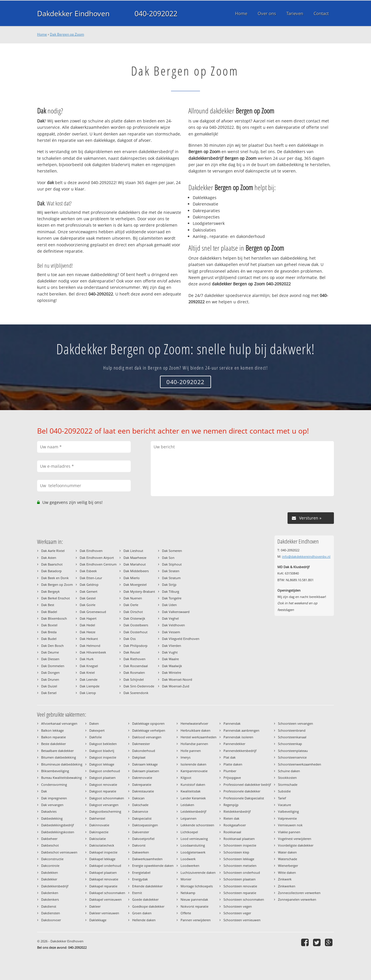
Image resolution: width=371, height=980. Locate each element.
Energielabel (141, 872)
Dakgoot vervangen (104, 805)
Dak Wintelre (172, 672)
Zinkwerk (285, 879)
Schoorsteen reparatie (240, 893)
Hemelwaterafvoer (194, 723)
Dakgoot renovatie (103, 784)
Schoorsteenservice (292, 757)
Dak (44, 791)
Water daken (287, 852)
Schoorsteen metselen (240, 866)
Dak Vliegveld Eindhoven (181, 639)
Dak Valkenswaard (176, 612)
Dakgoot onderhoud (105, 771)
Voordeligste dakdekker (296, 845)
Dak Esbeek (88, 571)
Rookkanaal (232, 832)
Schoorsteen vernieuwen (242, 920)
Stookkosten (287, 778)
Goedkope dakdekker (148, 906)
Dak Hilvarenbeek (93, 652)
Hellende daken (144, 920)
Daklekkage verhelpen (149, 730)
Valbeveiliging (288, 811)
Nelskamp (188, 893)
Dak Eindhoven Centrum (98, 564)
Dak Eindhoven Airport (97, 558)
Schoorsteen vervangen (295, 723)
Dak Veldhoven (173, 625)
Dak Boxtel (49, 625)
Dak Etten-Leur (91, 578)
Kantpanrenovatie (194, 771)
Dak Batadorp (51, 571)
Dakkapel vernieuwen (106, 899)
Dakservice (140, 811)
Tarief (282, 798)
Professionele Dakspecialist (244, 798)
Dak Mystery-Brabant (139, 591)
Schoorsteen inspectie (240, 845)
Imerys (185, 757)
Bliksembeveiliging (55, 771)
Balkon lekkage (52, 730)
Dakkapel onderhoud (105, 866)
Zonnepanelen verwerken (297, 899)
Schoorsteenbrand (292, 730)
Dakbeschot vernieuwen (59, 852)
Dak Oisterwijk (134, 618)
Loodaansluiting (193, 845)
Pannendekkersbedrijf (240, 751)
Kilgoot (186, 778)
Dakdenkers (50, 899)
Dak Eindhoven (91, 551)
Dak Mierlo (132, 578)
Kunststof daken (193, 784)
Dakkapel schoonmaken (107, 893)
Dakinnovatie (99, 825)
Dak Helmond (90, 646)
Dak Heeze (88, 632)
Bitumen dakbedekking (59, 757)
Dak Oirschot (133, 612)
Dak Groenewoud (93, 612)
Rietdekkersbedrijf (237, 811)
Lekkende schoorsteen (197, 825)
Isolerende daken (193, 764)
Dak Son (168, 558)
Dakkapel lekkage (102, 859)
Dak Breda (49, 632)
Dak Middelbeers (136, 571)
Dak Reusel (132, 652)
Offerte (186, 913)
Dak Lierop (88, 693)
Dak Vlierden (172, 646)
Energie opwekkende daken (153, 866)
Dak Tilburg (171, 591)
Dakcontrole (50, 866)
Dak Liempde (90, 686)
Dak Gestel (88, 598)
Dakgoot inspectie (103, 757)
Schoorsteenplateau (293, 751)
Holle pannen (191, 751)
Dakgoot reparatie (103, 791)
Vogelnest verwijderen (295, 839)
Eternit (137, 893)
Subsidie (284, 791)
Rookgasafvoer (235, 825)
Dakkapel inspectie (103, 852)
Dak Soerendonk (136, 693)
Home (42, 34)
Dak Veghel (170, 618)
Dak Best (48, 605)
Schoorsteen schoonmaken (244, 899)
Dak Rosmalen (134, 672)
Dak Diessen (50, 659)
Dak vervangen (52, 805)
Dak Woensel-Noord (177, 679)
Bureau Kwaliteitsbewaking (61, 778)
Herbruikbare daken (195, 730)
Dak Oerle (131, 605)
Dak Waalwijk (172, 666)
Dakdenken (50, 893)
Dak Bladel (49, 612)
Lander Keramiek (193, 798)
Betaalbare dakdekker (57, 751)
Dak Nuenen (133, 598)
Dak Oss (130, 639)
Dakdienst (49, 906)
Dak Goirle (88, 605)
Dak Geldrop (89, 584)
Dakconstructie (52, 859)
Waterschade (288, 859)
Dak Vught (170, 652)
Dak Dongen (50, 672)
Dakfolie (96, 737)
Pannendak (232, 723)
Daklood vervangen (147, 737)
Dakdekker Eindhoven (73, 13)
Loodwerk (188, 859)
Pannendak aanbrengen (241, 730)
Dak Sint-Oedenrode (139, 686)
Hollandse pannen (194, 744)
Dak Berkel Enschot (56, 598)
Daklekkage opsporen (148, 723)
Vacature (284, 805)
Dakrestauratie (143, 791)
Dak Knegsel (89, 666)
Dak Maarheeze (135, 558)
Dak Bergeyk (50, 591)
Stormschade (288, 784)
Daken (94, 723)
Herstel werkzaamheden (199, 737)
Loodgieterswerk (193, 852)
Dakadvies (49, 811)
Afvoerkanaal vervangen (59, 723)
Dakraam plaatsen (146, 771)
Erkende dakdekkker (147, 886)
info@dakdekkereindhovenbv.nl (306, 556)
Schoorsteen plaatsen (240, 879)
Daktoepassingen (145, 825)
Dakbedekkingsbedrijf (58, 825)
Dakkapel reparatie (103, 886)
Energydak (140, 879)
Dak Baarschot (52, 564)
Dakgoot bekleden (103, 744)
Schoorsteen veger (237, 913)
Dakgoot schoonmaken (107, 798)
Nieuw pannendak (194, 899)
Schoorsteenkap (290, 744)
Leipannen (189, 818)
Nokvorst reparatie (194, 906)
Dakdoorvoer (51, 920)
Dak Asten (49, 558)
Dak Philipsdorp (136, 646)
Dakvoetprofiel (143, 839)
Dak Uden (169, 605)
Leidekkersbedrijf (193, 811)
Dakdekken (50, 872)
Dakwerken (141, 852)
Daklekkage (98, 920)
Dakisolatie (98, 839)
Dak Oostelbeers (136, 625)
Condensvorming (54, 784)
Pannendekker (234, 744)
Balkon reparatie (53, 737)
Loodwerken (190, 866)
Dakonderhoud (144, 751)
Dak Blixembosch (54, 618)
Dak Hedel (87, 625)
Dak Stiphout (172, 564)
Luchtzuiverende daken (198, 872)
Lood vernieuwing (194, 839)
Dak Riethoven (134, 659)
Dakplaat (139, 757)
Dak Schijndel (134, 679)
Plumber (230, 771)
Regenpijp (231, 805)
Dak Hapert (88, 618)
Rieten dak (231, 818)
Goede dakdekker (145, 899)
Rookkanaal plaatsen (239, 839)
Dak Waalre (170, 659)
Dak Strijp (169, 584)
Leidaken (187, 805)
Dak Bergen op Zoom (67, 34)
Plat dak (230, 757)
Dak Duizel (49, 686)
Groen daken (142, 913)
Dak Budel (49, 639)
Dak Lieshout (133, 551)
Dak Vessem (171, 632)
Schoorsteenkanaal (292, 737)
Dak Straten (171, 571)
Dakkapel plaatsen (103, 872)
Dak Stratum (171, 578)
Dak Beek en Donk (55, 578)
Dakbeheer (49, 839)
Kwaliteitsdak (191, 791)
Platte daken (233, 764)
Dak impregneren (54, 798)
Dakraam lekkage (145, 764)
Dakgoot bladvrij (102, 751)
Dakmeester (141, 744)
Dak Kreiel (87, 672)
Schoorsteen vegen (238, 906)
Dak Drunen (50, 679)
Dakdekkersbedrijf (55, 886)
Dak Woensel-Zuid (176, 686)
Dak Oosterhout (136, 632)
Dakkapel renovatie (104, 879)
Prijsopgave (232, 778)
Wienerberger (288, 866)
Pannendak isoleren (238, 737)
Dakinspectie (99, 832)
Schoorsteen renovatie (240, 886)
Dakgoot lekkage (102, 764)
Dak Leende (89, 679)
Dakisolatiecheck (102, 845)
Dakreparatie (142, 784)
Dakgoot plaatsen (102, 778)
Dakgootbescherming (105, 811)
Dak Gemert (89, 591)
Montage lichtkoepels (197, 886)
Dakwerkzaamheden (147, 859)
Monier (186, 879)
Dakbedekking (52, 818)
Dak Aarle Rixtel (53, 551)
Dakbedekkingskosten (58, 832)
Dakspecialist (142, 818)
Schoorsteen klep (236, 852)
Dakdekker (49, 879)
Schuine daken (289, 771)
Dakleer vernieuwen (104, 913)
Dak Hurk (87, 659)
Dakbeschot (50, 845)
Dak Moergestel (135, 584)
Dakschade (140, 805)
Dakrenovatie (142, 778)
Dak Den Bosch (52, 646)
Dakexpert (97, 730)
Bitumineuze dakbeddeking (62, 764)
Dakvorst (139, 845)
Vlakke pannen (289, 832)
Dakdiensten (51, 913)
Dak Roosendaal (136, 666)
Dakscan (138, 798)
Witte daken (287, 872)
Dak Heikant (89, 639)
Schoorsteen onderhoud (242, 872)
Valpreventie (287, 818)
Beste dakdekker (53, 744)
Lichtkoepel (189, 832)
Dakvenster (141, 832)
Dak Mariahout (135, 564)
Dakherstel (97, 818)
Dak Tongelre (172, 598)
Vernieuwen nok (290, 825)
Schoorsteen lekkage (239, 859)
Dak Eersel (49, 693)
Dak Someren (172, 551)
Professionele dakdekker (242, 791)
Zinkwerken (287, 886)
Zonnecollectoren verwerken (299, 893)
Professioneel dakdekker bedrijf (247, 784)
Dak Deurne (50, 652)
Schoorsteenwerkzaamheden (300, 764)
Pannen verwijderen (196, 920)
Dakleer (95, 906)
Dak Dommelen (53, 666)
